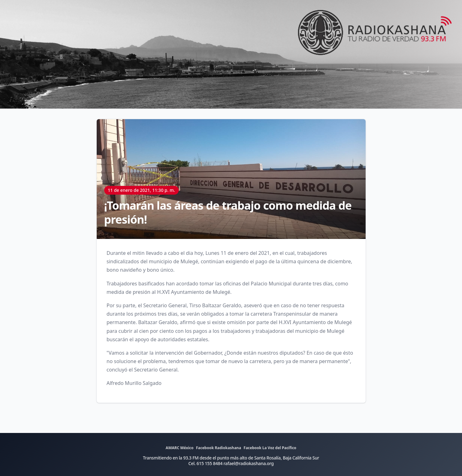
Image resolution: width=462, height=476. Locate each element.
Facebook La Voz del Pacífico (270, 448)
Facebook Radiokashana (219, 448)
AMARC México (180, 448)
